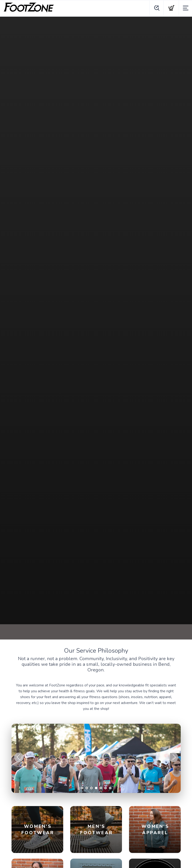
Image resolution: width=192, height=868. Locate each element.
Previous (19, 757)
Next (173, 757)
